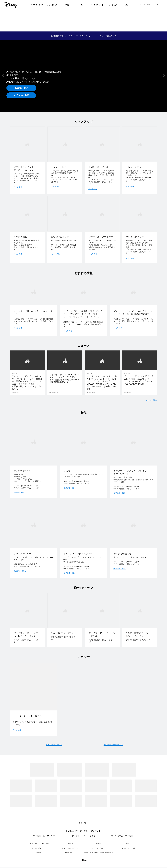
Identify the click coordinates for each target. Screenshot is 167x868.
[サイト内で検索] (146, 5)
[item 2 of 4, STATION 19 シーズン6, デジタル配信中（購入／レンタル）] (65, 618)
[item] (52, 5)
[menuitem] (37, 5)
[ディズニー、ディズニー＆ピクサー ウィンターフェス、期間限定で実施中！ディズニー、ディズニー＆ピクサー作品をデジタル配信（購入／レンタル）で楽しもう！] (27, 382)
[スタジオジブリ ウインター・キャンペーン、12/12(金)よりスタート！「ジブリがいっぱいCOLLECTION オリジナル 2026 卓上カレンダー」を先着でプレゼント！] (102, 382)
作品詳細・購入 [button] (21, 88)
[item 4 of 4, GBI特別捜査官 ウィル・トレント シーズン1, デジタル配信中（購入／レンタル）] (140, 618)
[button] (3, 75)
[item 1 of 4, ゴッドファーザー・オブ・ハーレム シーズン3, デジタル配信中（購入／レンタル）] (27, 618)
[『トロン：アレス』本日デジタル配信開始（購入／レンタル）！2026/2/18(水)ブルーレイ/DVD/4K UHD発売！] (140, 379)
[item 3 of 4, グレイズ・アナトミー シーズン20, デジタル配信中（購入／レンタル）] (102, 618)
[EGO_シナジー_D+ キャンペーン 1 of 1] (33, 685)
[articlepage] (27, 360)
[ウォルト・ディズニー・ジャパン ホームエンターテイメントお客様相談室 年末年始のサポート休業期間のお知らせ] (65, 377)
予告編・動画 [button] (21, 95)
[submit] (157, 5)
